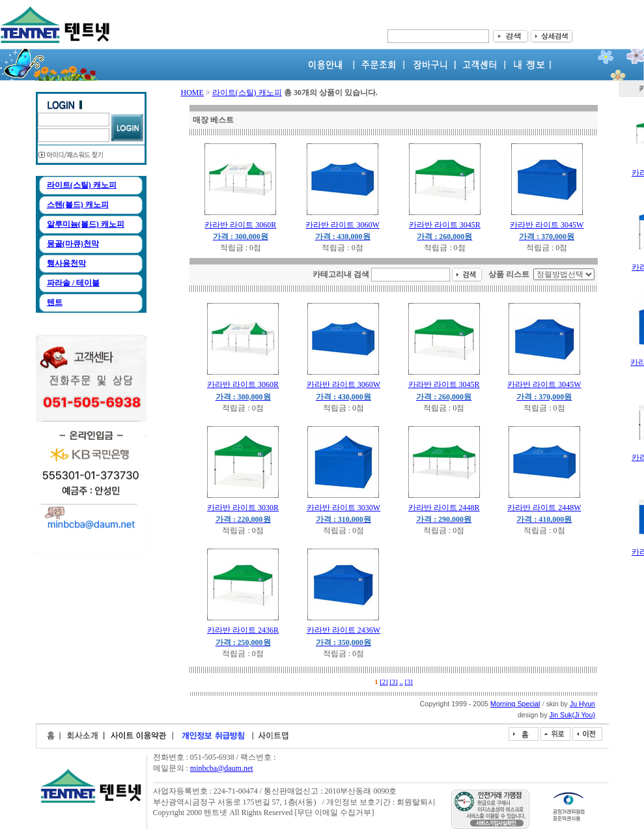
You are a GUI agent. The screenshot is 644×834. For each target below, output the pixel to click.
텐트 (55, 302)
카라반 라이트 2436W (343, 630)
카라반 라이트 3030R (243, 508)
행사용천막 (66, 263)
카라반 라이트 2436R (243, 630)
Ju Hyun (582, 704)
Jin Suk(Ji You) (573, 715)
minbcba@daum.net (222, 768)
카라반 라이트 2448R (444, 508)
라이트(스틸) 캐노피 (82, 185)
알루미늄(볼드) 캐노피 (86, 224)
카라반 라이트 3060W (342, 225)
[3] (393, 682)
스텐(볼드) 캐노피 (78, 205)
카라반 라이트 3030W (343, 508)
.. (401, 682)
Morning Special (515, 704)
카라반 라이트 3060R (240, 225)
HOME (192, 93)
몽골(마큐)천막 (73, 244)
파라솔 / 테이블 (73, 283)
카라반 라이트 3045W (547, 225)
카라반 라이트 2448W (544, 508)
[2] (384, 682)
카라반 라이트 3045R (445, 225)
